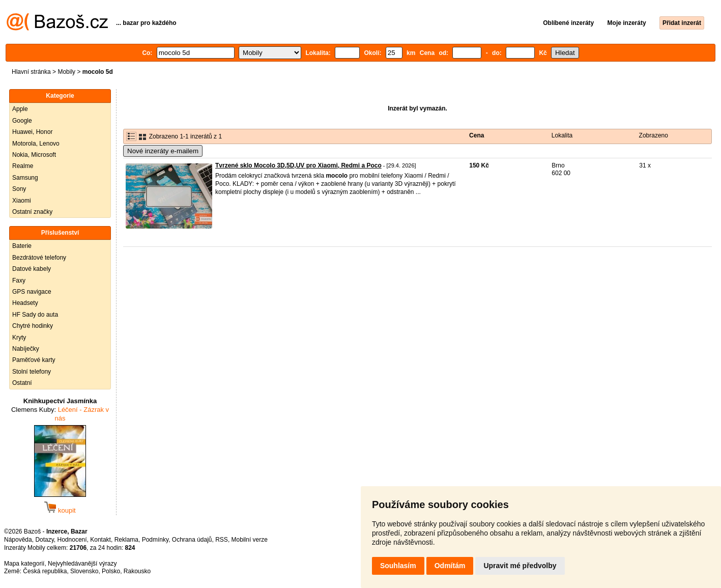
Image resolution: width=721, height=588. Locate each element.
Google (22, 121)
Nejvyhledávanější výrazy (82, 564)
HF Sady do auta (35, 315)
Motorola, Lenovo (36, 144)
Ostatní (22, 383)
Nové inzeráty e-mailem (163, 151)
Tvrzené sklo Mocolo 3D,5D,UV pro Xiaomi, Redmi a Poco (298, 165)
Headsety (25, 303)
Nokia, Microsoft (34, 155)
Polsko (111, 571)
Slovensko (84, 571)
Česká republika (45, 571)
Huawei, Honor (32, 132)
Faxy (19, 281)
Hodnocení (72, 540)
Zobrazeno (654, 135)
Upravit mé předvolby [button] (520, 566)
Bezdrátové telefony (39, 258)
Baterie (22, 246)
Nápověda (18, 540)
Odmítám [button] (450, 566)
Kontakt (100, 540)
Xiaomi (22, 201)
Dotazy (44, 540)
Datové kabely (32, 269)
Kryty (19, 338)
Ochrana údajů (192, 540)
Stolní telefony (32, 372)
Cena (477, 135)
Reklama (126, 540)
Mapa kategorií (24, 564)
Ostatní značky (32, 212)
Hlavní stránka (31, 72)
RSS (222, 540)
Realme (23, 166)
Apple (20, 109)
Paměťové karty (34, 360)
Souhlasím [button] (398, 566)
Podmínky (155, 540)
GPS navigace (32, 292)
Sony (19, 189)
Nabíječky (26, 349)
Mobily (66, 72)
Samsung (25, 178)
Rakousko (137, 571)
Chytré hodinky (33, 326)
